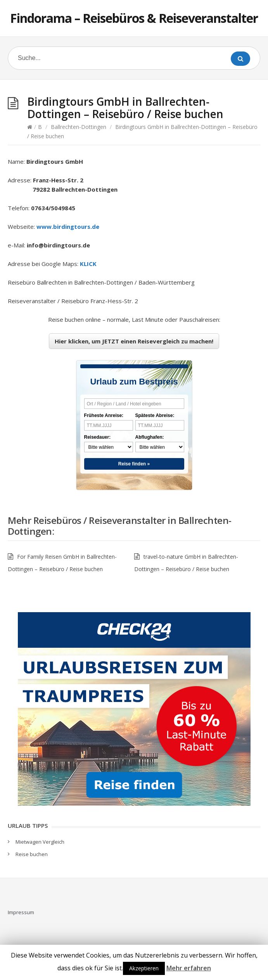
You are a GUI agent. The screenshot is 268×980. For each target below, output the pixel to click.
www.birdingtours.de (68, 227)
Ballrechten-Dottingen (79, 127)
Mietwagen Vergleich (40, 842)
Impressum (21, 912)
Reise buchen (32, 854)
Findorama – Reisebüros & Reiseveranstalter (134, 18)
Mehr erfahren (189, 968)
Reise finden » (134, 464)
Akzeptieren (144, 968)
